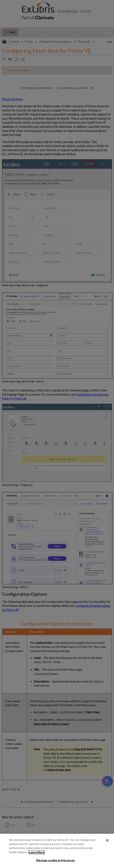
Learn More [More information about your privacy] (37, 852)
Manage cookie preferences (56, 860)
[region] (57, 851)
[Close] (107, 840)
